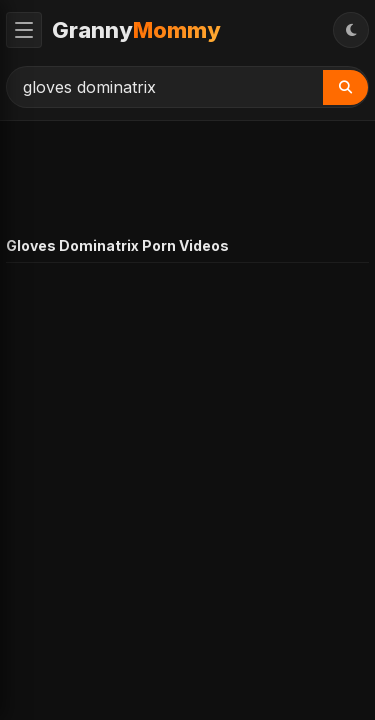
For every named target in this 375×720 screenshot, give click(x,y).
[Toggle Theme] (351, 30)
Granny (136, 30)
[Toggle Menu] (24, 30)
